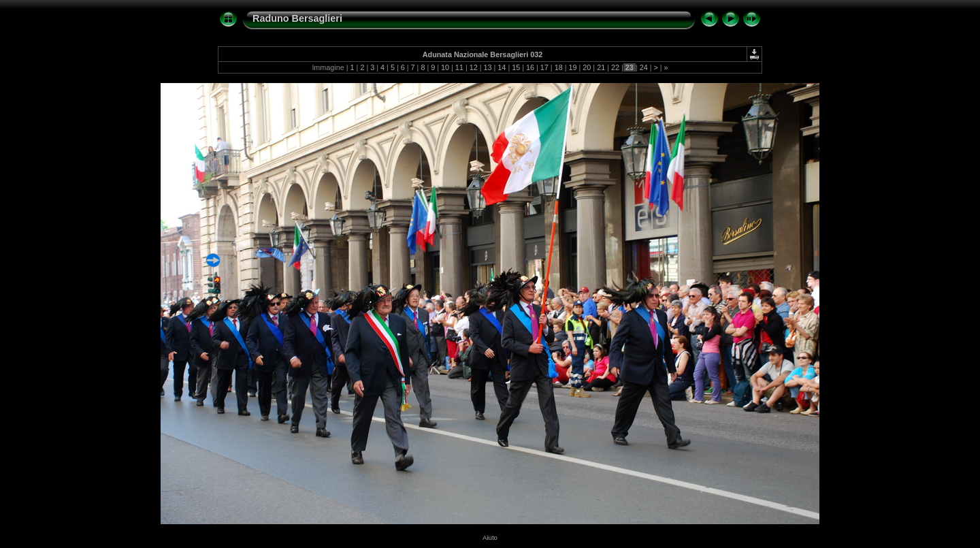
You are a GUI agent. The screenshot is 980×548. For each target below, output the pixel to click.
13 (488, 67)
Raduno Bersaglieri (297, 18)
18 (559, 67)
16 (530, 67)
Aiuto (490, 537)
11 (459, 67)
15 (516, 67)
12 (474, 67)
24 (644, 67)
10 (445, 67)
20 (587, 67)
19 (573, 67)
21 (601, 67)
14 (502, 67)
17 (544, 67)
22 (615, 67)
